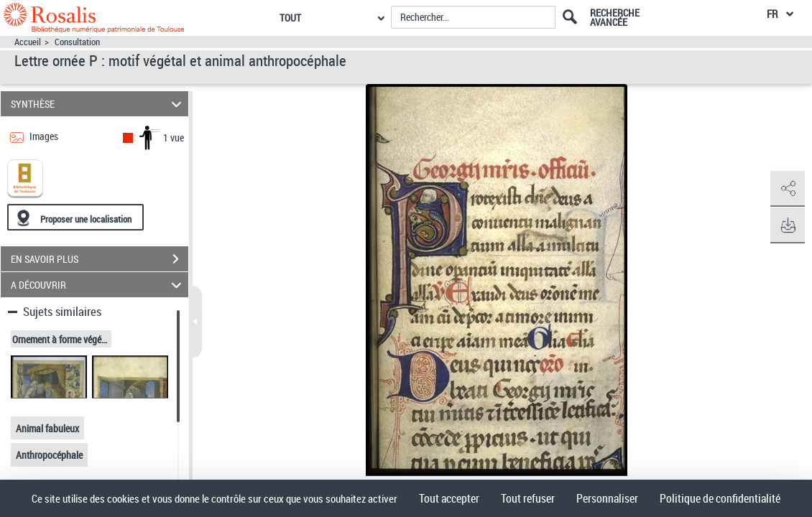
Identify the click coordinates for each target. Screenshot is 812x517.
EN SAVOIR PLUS (100, 259)
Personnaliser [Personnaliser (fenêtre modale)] (607, 498)
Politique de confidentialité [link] (720, 498)
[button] (787, 189)
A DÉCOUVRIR (98, 285)
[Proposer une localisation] (75, 217)
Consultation (77, 42)
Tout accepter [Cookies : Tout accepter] (449, 498)
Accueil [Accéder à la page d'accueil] (28, 42)
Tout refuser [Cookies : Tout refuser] (528, 498)
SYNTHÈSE (98, 104)
